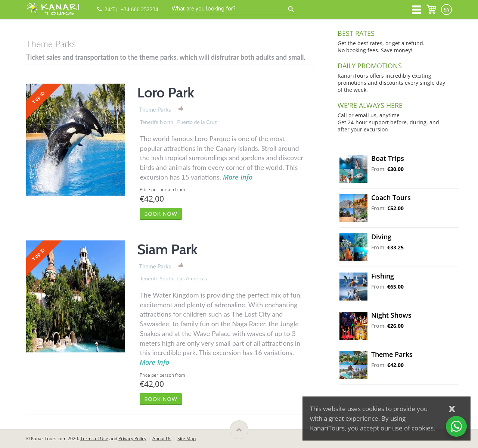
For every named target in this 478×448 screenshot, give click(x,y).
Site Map (187, 438)
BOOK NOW (161, 214)
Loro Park (166, 92)
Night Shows (391, 315)
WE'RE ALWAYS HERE (370, 105)
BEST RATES (356, 33)
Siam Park (167, 249)
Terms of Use (94, 438)
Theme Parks (155, 109)
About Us (162, 438)
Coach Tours (391, 197)
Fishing (383, 276)
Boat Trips (388, 158)
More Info (238, 177)
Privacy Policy (132, 438)
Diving (381, 237)
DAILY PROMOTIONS (370, 66)
